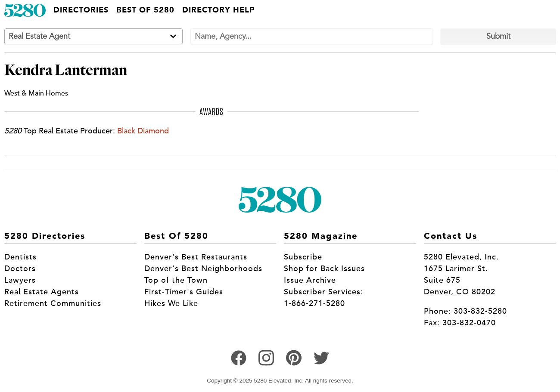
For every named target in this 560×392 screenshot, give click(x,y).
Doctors (20, 269)
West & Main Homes (36, 93)
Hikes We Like (171, 303)
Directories (81, 10)
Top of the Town (176, 280)
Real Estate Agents (42, 292)
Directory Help (218, 10)
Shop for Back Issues (324, 269)
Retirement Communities (53, 303)
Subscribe (303, 257)
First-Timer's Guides (184, 292)
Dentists (20, 257)
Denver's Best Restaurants (196, 257)
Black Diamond (143, 131)
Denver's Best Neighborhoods (203, 269)
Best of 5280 (145, 10)
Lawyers (20, 280)
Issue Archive (310, 280)
